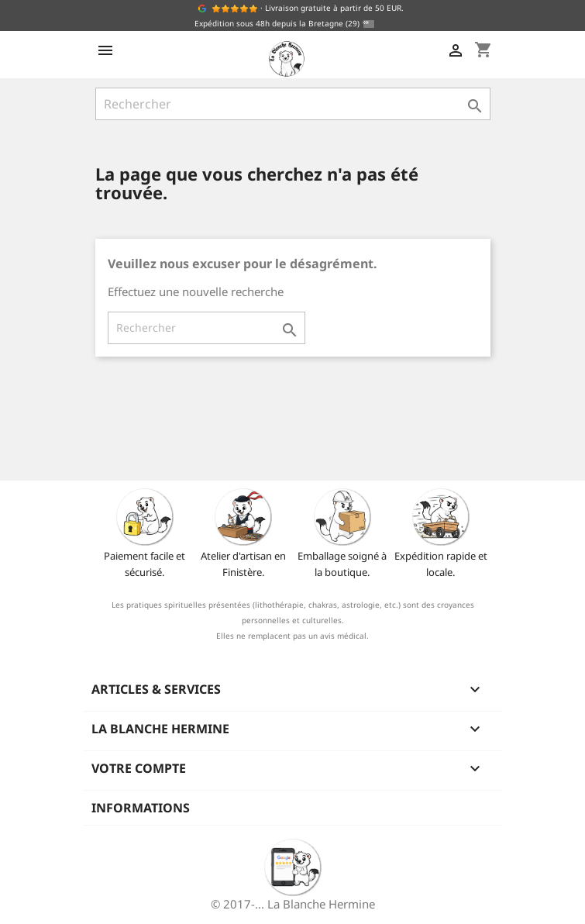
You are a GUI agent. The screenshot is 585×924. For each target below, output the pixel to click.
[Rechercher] (293, 104)
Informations (141, 808)
